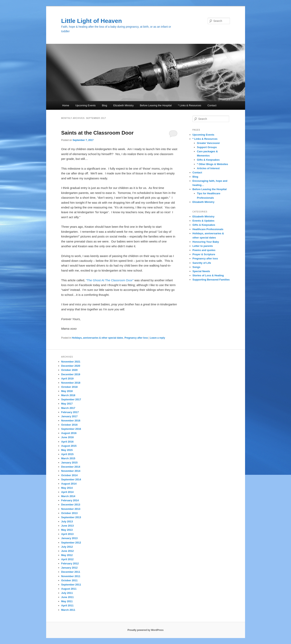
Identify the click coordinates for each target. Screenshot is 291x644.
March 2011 (68, 610)
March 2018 (68, 395)
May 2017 (67, 404)
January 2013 (69, 538)
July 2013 (67, 521)
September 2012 (71, 543)
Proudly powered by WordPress (145, 630)
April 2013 (67, 534)
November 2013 (71, 509)
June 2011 (68, 597)
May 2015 (67, 450)
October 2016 (69, 425)
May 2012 (67, 555)
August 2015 (69, 446)
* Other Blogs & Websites (213, 164)
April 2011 (67, 605)
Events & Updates (204, 221)
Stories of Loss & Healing (208, 275)
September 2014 (71, 479)
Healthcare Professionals (208, 229)
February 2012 (70, 563)
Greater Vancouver (208, 143)
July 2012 (67, 547)
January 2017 (69, 416)
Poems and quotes (204, 250)
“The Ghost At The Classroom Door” (110, 280)
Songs (197, 267)
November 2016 (71, 421)
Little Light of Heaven (92, 21)
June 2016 (68, 437)
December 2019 (71, 374)
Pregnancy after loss (136, 338)
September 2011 (71, 585)
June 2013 (68, 526)
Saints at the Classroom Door (97, 133)
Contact (212, 105)
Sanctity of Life (202, 263)
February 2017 (70, 412)
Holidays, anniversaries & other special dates (97, 338)
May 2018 (67, 391)
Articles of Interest (208, 168)
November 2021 (71, 362)
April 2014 (67, 492)
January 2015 (69, 463)
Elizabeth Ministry (124, 105)
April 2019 (67, 379)
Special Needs (201, 271)
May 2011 (67, 601)
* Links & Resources (189, 105)
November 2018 (71, 383)
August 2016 (69, 433)
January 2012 (69, 568)
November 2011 (71, 576)
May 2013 (67, 530)
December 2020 (71, 366)
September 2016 (71, 429)
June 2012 (68, 551)
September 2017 (71, 399)
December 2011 (71, 572)
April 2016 (67, 442)
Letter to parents (203, 246)
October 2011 (69, 580)
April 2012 (67, 559)
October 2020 (69, 370)
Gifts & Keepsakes (208, 160)
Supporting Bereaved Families (211, 280)
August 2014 (69, 484)
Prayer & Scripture (204, 254)
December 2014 (71, 467)
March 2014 (68, 496)
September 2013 (71, 517)
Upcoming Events (86, 105)
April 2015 (67, 454)
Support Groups (207, 147)
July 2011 (67, 593)
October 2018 (69, 387)
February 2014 (70, 500)
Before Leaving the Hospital (156, 105)
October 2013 (69, 513)
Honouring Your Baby (206, 242)
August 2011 (69, 589)
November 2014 (71, 471)
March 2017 (68, 408)
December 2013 (71, 505)
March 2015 (68, 458)
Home (66, 105)
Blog (104, 105)
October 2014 (69, 475)
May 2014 (67, 488)
